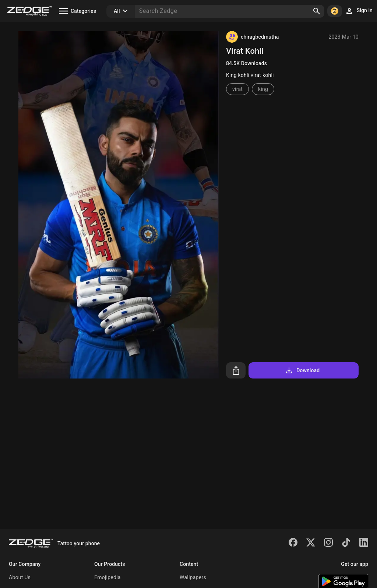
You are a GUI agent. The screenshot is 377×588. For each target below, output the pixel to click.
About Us (20, 577)
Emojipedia (108, 577)
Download (302, 370)
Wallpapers (193, 577)
